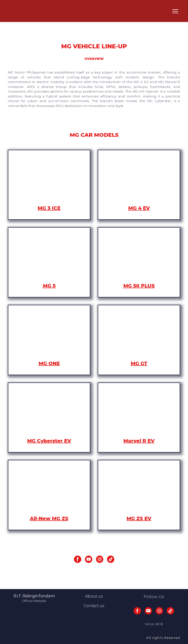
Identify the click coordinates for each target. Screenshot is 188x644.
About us (94, 596)
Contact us (94, 606)
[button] (78, 559)
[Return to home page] (20, 11)
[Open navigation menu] (175, 11)
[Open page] (49, 179)
